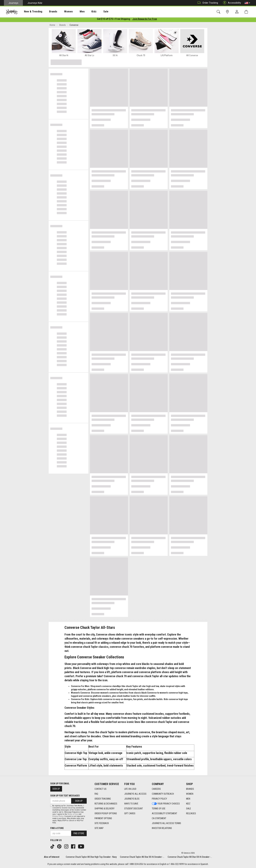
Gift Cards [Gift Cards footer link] (130, 813)
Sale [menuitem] (94, 12)
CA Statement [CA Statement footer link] (159, 818)
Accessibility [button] (231, 3)
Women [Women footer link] (190, 794)
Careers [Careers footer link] (156, 789)
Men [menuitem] (73, 12)
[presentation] (30, 12)
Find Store (79, 833)
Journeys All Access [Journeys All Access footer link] (135, 794)
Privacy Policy (58, 816)
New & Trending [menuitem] (30, 12)
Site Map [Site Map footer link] (99, 828)
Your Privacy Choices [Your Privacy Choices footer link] (166, 804)
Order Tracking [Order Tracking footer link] (103, 799)
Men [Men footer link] (188, 799)
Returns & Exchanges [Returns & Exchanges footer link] (106, 804)
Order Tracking (207, 3)
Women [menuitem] (62, 12)
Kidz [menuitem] (84, 12)
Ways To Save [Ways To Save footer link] (131, 804)
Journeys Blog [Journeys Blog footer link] (132, 799)
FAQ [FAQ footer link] (96, 794)
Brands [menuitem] (48, 12)
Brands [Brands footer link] (190, 789)
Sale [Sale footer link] (189, 809)
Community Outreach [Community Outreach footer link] (163, 794)
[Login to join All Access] (114, 20)
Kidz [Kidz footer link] (188, 804)
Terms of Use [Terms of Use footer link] (159, 809)
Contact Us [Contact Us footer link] (100, 789)
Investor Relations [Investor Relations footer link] (162, 828)
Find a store (57, 828)
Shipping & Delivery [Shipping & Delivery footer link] (104, 809)
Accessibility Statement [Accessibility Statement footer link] (164, 813)
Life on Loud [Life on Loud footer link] (130, 789)
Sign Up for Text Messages (65, 796)
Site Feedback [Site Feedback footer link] (102, 823)
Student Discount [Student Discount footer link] (134, 809)
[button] (247, 3)
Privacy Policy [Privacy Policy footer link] (159, 799)
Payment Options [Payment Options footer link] (103, 818)
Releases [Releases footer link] (191, 813)
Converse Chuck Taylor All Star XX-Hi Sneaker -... (142, 857)
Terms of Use (73, 814)
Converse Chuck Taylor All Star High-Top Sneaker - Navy (91, 857)
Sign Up (56, 789)
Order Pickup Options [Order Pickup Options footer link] (106, 813)
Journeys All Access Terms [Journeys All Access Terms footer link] (166, 823)
